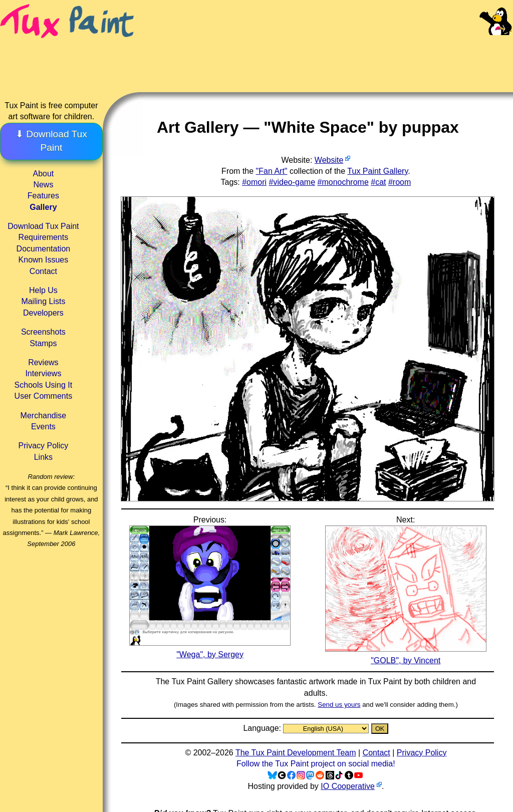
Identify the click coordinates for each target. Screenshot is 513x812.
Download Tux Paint (43, 226)
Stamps (43, 343)
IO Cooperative (348, 786)
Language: (263, 728)
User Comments (44, 396)
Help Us (43, 290)
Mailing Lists (43, 301)
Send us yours (339, 705)
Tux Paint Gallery (377, 171)
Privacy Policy (44, 446)
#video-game (292, 182)
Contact (43, 271)
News (43, 185)
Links (43, 457)
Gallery (43, 207)
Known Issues (44, 260)
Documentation (44, 249)
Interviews (43, 373)
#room (400, 182)
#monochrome (343, 182)
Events (43, 427)
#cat (378, 182)
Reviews (43, 362)
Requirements (44, 237)
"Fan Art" (272, 171)
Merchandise (44, 416)
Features (43, 196)
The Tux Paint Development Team (296, 753)
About (43, 174)
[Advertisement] (325, 55)
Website (329, 160)
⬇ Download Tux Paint (51, 141)
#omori (254, 182)
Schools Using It (44, 385)
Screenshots (43, 332)
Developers (43, 313)
